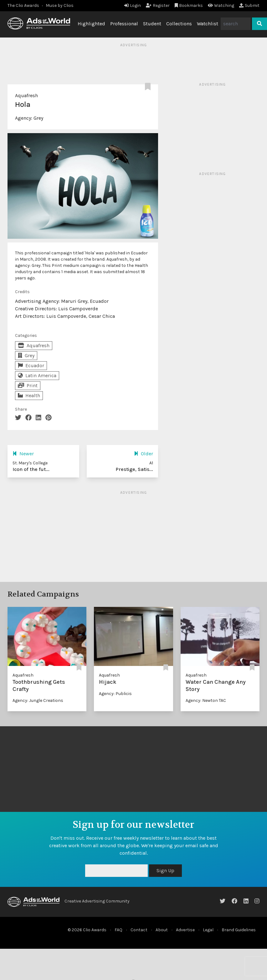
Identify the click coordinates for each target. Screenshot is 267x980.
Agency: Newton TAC (206, 700)
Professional (124, 24)
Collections (179, 24)
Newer (23, 454)
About (162, 930)
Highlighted (91, 24)
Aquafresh (26, 95)
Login (133, 5)
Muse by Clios (60, 5)
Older (144, 454)
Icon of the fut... (31, 469)
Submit (249, 5)
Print (28, 385)
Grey (38, 118)
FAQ (118, 930)
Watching (221, 5)
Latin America (37, 375)
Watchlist (208, 24)
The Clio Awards (23, 5)
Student (152, 24)
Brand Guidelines (239, 930)
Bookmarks (189, 5)
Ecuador (31, 365)
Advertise (185, 930)
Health (29, 395)
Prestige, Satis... (134, 469)
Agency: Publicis (115, 694)
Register (158, 5)
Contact (139, 930)
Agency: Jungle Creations (38, 700)
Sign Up (165, 870)
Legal (208, 930)
